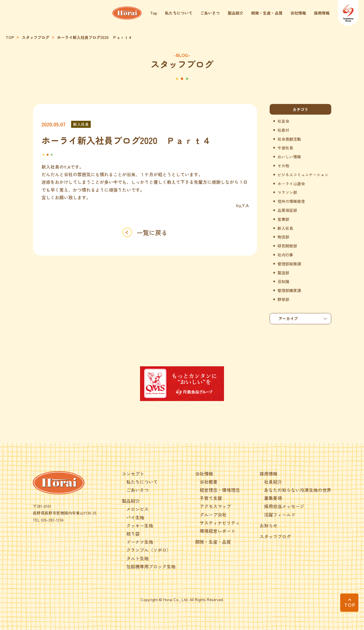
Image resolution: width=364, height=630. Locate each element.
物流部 (283, 237)
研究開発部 (287, 246)
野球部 (283, 299)
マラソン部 (287, 192)
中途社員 (285, 148)
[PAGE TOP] (349, 603)
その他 (283, 166)
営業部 (283, 219)
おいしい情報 (289, 157)
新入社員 (81, 124)
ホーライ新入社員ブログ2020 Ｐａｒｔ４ (95, 37)
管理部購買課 (289, 290)
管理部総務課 (289, 264)
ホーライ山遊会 (291, 184)
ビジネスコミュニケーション (303, 175)
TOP (10, 37)
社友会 (283, 121)
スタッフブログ (36, 37)
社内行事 (285, 255)
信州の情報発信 (291, 201)
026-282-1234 (52, 520)
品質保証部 (287, 210)
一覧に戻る (152, 232)
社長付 (283, 130)
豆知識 (283, 282)
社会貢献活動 (289, 139)
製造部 (283, 273)
